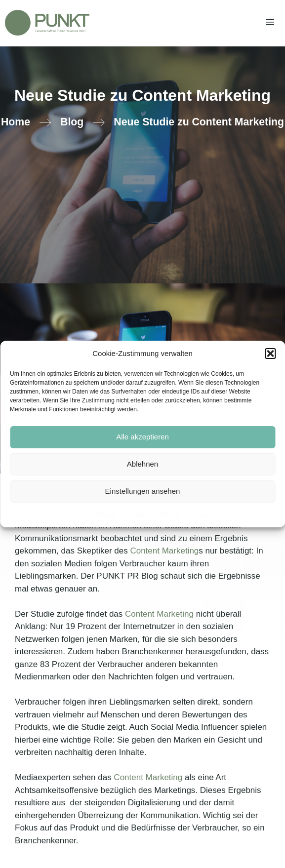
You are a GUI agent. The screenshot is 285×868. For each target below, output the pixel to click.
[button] (270, 354)
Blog (72, 122)
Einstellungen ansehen (143, 491)
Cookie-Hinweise (94, 514)
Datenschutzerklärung (150, 514)
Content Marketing (164, 551)
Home (16, 122)
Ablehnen (142, 464)
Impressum (198, 514)
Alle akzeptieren (142, 437)
